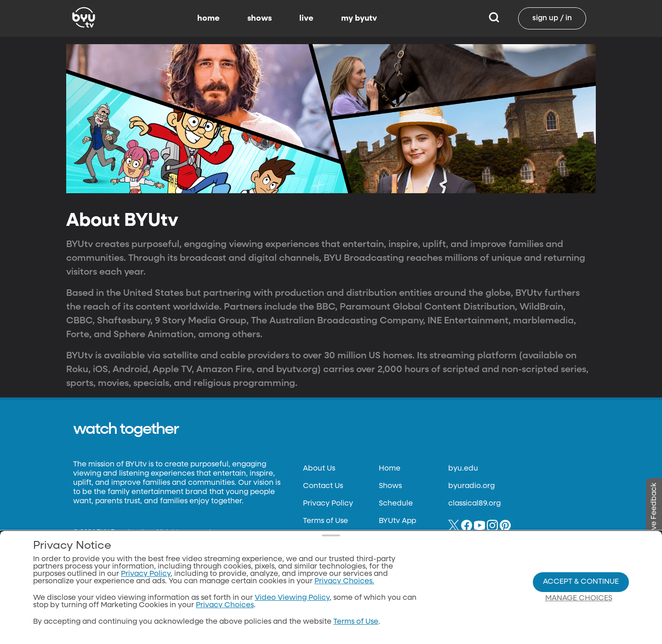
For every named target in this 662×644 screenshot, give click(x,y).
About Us (319, 469)
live (306, 18)
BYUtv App (397, 521)
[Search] (494, 18)
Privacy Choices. (344, 581)
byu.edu (463, 469)
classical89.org (474, 504)
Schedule (396, 504)
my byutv (359, 18)
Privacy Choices (225, 605)
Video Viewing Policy (292, 598)
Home (390, 469)
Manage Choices (579, 598)
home (208, 18)
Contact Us (323, 486)
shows (260, 18)
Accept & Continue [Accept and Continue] (581, 582)
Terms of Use (325, 521)
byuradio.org (471, 486)
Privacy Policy (328, 504)
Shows (390, 486)
